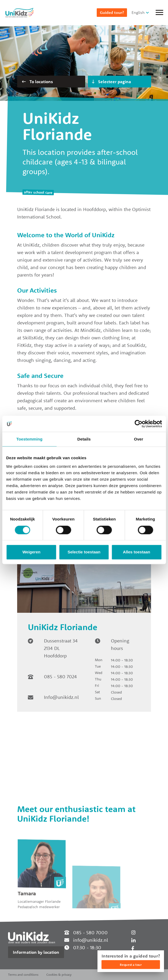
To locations (37, 82)
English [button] (138, 12)
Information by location (36, 952)
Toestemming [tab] (29, 439)
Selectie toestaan (84, 552)
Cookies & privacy (59, 975)
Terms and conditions (23, 975)
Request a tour (131, 965)
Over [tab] (139, 439)
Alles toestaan (137, 552)
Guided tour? (112, 12)
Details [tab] (84, 439)
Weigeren (31, 552)
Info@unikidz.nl (61, 697)
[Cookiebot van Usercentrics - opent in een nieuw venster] (138, 424)
